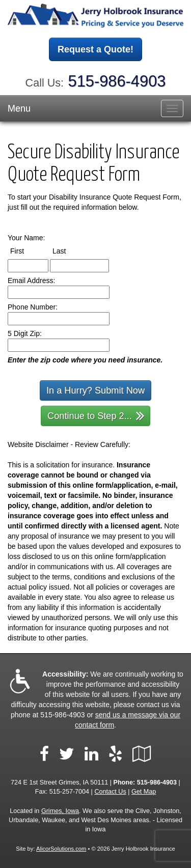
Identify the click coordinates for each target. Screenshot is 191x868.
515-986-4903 (117, 81)
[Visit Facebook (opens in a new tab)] (44, 754)
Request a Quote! (95, 49)
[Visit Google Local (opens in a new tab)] (142, 754)
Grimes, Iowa (60, 811)
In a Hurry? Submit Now (95, 390)
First (26, 250)
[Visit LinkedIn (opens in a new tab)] (91, 754)
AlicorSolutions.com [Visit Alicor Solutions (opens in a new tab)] (61, 849)
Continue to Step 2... (96, 415)
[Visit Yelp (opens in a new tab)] (115, 754)
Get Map (144, 792)
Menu (19, 108)
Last (69, 250)
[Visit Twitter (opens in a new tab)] (67, 754)
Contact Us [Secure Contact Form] (110, 792)
